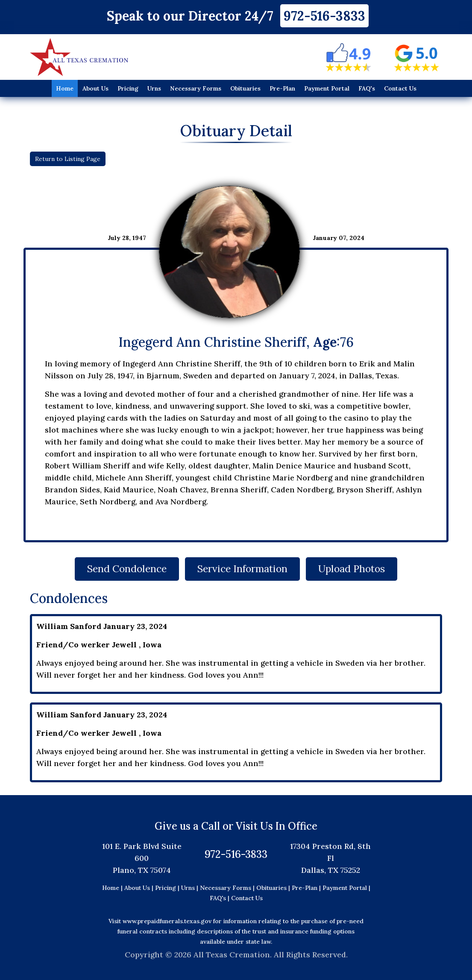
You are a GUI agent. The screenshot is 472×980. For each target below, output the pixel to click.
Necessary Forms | (228, 888)
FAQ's (367, 88)
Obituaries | (274, 888)
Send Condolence (120, 569)
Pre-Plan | (307, 888)
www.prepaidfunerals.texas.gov (167, 921)
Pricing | (168, 888)
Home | (112, 888)
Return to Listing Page (68, 159)
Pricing (128, 88)
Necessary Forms (196, 88)
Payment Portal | (346, 888)
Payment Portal (327, 88)
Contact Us (400, 88)
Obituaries (245, 88)
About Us (95, 88)
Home (65, 88)
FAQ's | (220, 898)
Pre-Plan (282, 88)
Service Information (243, 569)
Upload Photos (358, 569)
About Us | (139, 888)
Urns (154, 88)
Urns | (191, 888)
